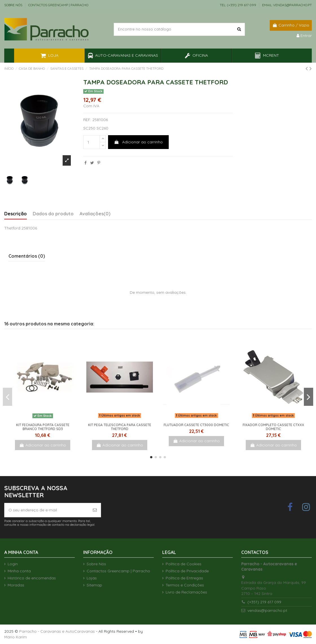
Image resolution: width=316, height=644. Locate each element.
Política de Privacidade (187, 571)
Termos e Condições (185, 585)
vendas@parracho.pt (267, 610)
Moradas (16, 585)
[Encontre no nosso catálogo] (239, 29)
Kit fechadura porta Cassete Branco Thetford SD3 (43, 427)
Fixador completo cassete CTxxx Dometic (273, 427)
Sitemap (94, 585)
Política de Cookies (184, 564)
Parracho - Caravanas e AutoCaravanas (57, 631)
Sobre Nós (14, 5)
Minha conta (19, 571)
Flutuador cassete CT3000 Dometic (196, 425)
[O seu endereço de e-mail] (47, 510)
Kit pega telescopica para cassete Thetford (120, 427)
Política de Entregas (184, 578)
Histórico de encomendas (32, 578)
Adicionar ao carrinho (138, 142)
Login (13, 564)
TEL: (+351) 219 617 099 (238, 5)
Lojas (92, 578)
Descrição (16, 214)
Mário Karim (16, 637)
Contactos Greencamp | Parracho (58, 5)
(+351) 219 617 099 (264, 602)
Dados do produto (53, 214)
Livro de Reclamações (186, 592)
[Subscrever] (95, 510)
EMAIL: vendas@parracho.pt (287, 5)
